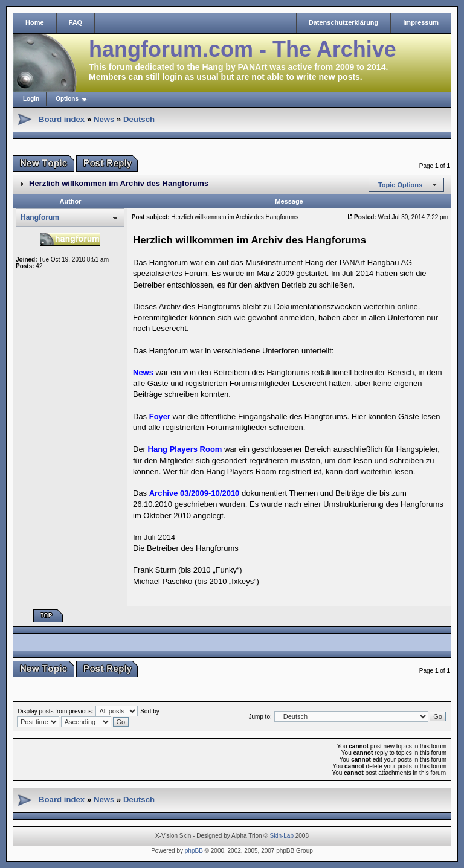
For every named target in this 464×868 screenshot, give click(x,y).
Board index (62, 119)
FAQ (76, 22)
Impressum (421, 22)
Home (35, 22)
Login (31, 99)
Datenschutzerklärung (344, 22)
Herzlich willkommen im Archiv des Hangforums (119, 183)
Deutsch (139, 119)
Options (67, 99)
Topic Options (400, 185)
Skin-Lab (282, 836)
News (104, 119)
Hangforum (40, 217)
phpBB (194, 851)
